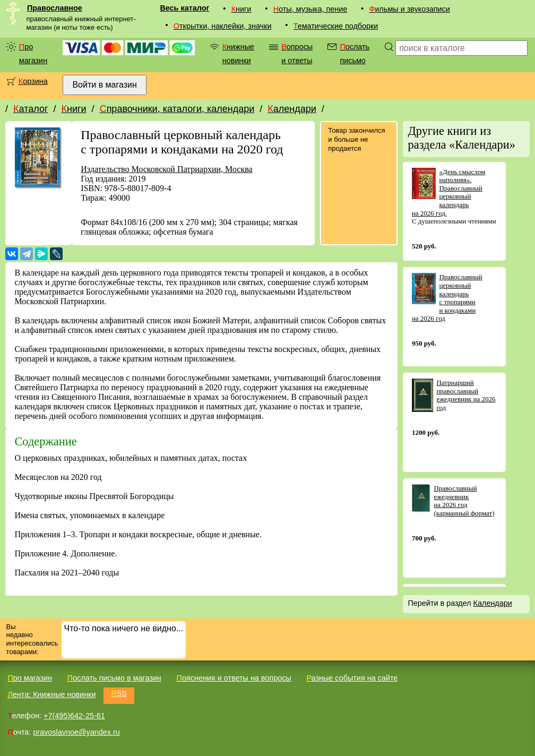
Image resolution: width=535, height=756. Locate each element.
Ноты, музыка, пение (310, 9)
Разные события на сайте (352, 678)
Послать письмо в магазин (114, 678)
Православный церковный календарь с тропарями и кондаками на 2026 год (447, 298)
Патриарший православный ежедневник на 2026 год (466, 395)
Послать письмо (355, 54)
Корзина (33, 81)
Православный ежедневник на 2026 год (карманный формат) (464, 501)
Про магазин (33, 54)
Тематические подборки (336, 26)
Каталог (31, 109)
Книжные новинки (238, 54)
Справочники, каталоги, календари (177, 109)
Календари (292, 109)
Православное (55, 8)
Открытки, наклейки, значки (223, 26)
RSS (119, 693)
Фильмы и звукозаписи (410, 9)
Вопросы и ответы (297, 54)
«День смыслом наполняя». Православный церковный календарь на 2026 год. (448, 192)
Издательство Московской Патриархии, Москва (166, 169)
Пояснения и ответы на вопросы (234, 678)
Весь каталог (184, 8)
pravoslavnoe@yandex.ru (76, 732)
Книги (241, 9)
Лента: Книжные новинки (51, 694)
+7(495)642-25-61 (74, 716)
